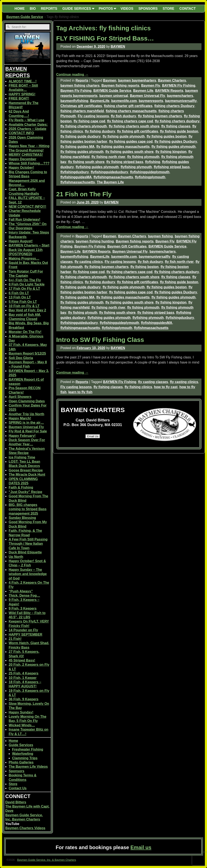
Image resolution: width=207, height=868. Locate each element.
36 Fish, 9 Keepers (24, 699)
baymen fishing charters (80, 86)
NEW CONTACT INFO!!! (27, 207)
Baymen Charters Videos (25, 828)
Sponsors (17, 771)
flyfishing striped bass (172, 167)
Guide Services (21, 745)
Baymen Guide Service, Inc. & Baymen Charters (47, 860)
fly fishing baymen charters (160, 116)
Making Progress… (24, 258)
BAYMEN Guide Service (112, 91)
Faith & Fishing (21, 487)
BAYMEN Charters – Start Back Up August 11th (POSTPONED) (29, 250)
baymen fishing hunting (95, 241)
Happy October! (21, 168)
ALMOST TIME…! (23, 81)
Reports (82, 80)
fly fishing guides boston (167, 136)
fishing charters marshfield (82, 111)
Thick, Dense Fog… (24, 596)
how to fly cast (166, 387)
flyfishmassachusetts (78, 182)
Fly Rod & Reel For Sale (28, 431)
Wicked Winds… (22, 725)
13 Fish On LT (20, 297)
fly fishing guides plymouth (174, 147)
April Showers (20, 397)
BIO (33, 9)
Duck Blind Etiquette (25, 552)
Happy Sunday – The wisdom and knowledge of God (28, 574)
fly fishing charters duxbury (177, 121)
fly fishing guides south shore (130, 152)
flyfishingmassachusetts (113, 177)
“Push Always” (21, 591)
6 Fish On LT (19, 293)
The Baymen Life (110, 182)
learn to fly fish (80, 392)
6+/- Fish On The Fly (25, 280)
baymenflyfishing (75, 101)
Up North (16, 557)
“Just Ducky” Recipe (25, 492)
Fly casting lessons (93, 116)
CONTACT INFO (21, 133)
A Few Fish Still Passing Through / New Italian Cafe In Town (28, 544)
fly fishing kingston (171, 152)
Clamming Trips (25, 758)
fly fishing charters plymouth (84, 126)
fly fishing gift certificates (138, 131)
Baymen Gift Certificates (127, 246)
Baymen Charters (172, 80)
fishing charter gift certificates (128, 106)
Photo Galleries (21, 762)
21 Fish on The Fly (84, 194)
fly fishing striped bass (125, 162)
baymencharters (180, 96)
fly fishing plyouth (83, 313)
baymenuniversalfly (181, 101)
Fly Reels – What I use (26, 120)
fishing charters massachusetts (131, 111)
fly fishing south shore (86, 162)
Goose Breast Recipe (26, 470)
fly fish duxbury (124, 116)
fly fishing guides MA (78, 147)
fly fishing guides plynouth (82, 152)
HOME (20, 9)
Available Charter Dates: (28, 125)
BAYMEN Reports (169, 91)
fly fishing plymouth (143, 157)
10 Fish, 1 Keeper (23, 678)
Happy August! (21, 241)
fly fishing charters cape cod (130, 121)
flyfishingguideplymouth (150, 172)
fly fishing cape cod (89, 121)
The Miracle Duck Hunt (27, 474)
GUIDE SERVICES (79, 9)
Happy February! (22, 436)
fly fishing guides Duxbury (176, 141)
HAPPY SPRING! (22, 94)
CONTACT (187, 9)
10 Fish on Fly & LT (24, 306)
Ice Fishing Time (22, 457)
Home (13, 741)
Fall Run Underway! (24, 219)
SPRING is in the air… (26, 423)
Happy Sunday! (21, 712)
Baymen (110, 80)
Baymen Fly (151, 86)
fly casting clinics (89, 262)
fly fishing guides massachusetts (123, 147)
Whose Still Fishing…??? (29, 163)
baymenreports (151, 101)
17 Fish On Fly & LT (24, 289)
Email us (141, 847)
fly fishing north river (108, 157)
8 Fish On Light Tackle (27, 284)
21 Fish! (15, 639)
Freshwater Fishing (28, 749)
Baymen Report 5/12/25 (27, 353)
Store (13, 784)
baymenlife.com (124, 101)
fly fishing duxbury (100, 131)
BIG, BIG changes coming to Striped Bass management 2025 (28, 509)
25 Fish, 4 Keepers (24, 673)
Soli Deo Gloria (21, 358)
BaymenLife (100, 101)
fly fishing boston (144, 267)
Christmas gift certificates (81, 106)
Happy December (23, 159)
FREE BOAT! (19, 98)
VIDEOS (127, 9)
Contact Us (18, 788)
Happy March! (20, 418)
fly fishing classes (176, 126)
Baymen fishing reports (120, 86)
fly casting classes (153, 382)
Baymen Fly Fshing (76, 91)
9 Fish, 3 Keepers (23, 608)
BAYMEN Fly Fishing (179, 86)
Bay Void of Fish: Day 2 (27, 310)
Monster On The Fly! (25, 332)
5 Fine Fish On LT (23, 302)
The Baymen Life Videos (28, 767)
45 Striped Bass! (22, 660)
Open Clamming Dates (27, 401)
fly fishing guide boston (179, 131)
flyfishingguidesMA (76, 177)
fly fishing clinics (138, 387)
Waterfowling (23, 754)
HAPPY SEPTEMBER (26, 635)
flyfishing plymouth (136, 167)
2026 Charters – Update (28, 129)
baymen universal (114, 96)
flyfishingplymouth (150, 177)
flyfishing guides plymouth (97, 167)
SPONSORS (148, 9)
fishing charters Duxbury (174, 106)
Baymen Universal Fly (148, 96)
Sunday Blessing (22, 518)
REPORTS (49, 9)
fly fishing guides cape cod (131, 141)
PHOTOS (108, 9)
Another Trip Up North (26, 414)
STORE (169, 9)
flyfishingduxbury (75, 172)
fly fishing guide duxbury (81, 136)
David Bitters (16, 802)
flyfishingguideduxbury (110, 172)
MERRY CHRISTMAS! (26, 155)
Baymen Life (143, 91)
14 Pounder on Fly (23, 630)
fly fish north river (179, 262)
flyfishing (153, 162)
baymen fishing (160, 236)
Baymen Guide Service (25, 17)
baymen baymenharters (137, 80)
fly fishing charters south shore (134, 126)
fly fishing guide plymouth (124, 136)
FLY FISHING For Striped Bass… (105, 38)
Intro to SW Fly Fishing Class (100, 340)
